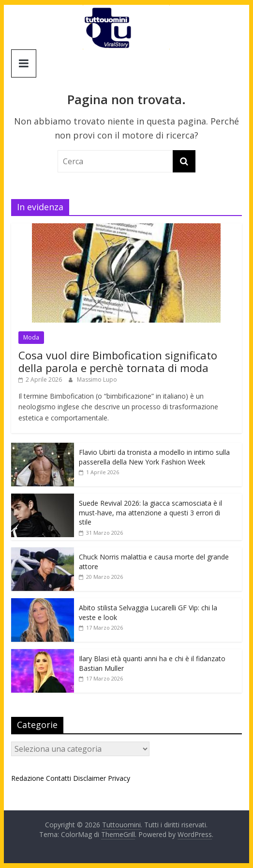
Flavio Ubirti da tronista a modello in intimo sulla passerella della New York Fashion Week (154, 457)
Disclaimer (89, 778)
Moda (31, 337)
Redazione (28, 778)
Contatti (59, 778)
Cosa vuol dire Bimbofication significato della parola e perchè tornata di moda (118, 361)
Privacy (119, 778)
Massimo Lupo (97, 380)
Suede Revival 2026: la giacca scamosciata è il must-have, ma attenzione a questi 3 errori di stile (150, 512)
